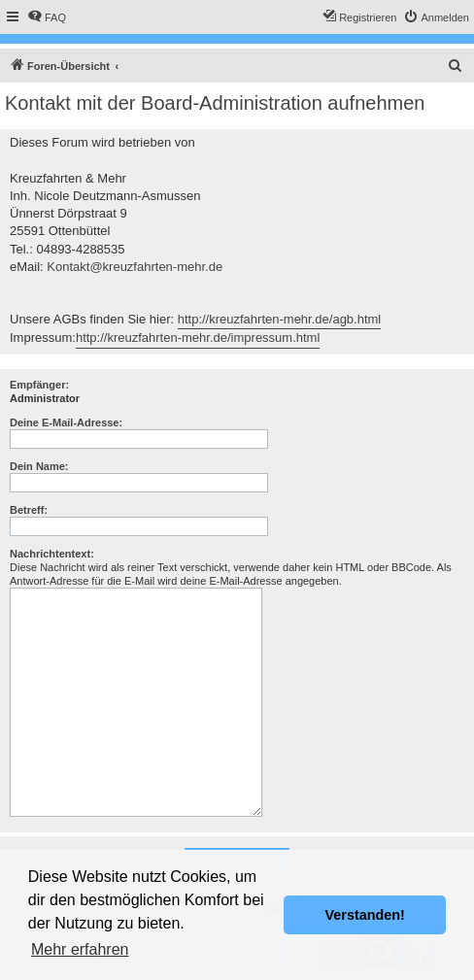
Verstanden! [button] (365, 915)
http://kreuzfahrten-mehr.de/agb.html (280, 319)
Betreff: (29, 510)
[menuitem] (47, 17)
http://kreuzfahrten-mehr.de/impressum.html (198, 338)
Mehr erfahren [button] (80, 949)
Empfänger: (39, 385)
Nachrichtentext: (52, 554)
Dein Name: (39, 466)
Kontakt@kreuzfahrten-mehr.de (135, 267)
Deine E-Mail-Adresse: (66, 422)
